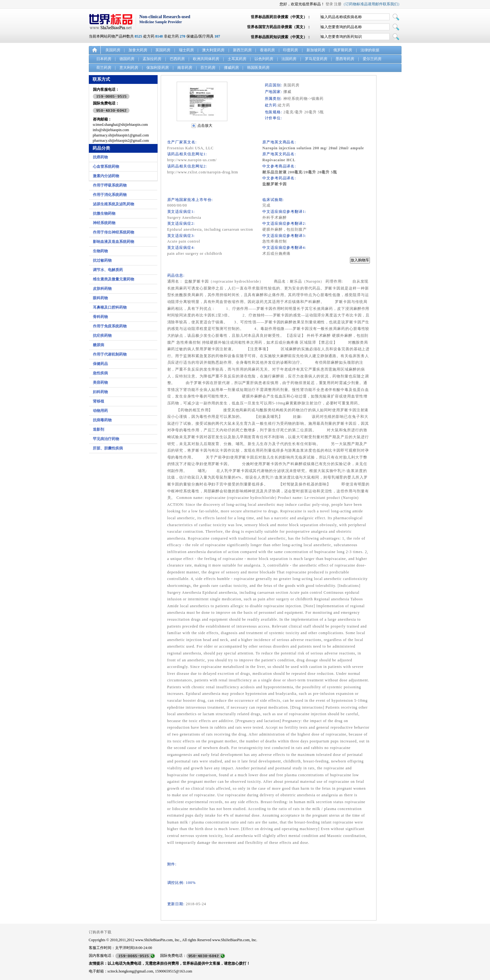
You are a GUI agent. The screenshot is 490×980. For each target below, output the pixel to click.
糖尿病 (99, 345)
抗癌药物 (100, 157)
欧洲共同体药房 (206, 59)
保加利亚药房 (158, 68)
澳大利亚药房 (213, 50)
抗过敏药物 (102, 260)
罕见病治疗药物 (106, 439)
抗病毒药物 (102, 420)
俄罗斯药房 (343, 50)
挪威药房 (231, 68)
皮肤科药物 (102, 289)
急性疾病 (100, 373)
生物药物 (100, 251)
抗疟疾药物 (102, 336)
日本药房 (104, 59)
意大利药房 (129, 68)
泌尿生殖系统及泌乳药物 (114, 204)
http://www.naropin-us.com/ (192, 160)
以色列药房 (264, 59)
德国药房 (127, 59)
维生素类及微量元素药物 (114, 279)
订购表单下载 (100, 932)
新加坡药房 (316, 50)
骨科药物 (100, 317)
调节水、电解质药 (108, 270)
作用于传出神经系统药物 (114, 232)
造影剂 (99, 429)
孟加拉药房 (152, 59)
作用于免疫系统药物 (110, 326)
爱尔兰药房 (372, 59)
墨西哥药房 (345, 59)
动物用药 (100, 411)
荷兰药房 (104, 68)
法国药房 (289, 59)
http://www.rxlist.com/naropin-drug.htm (203, 172)
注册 (338, 4)
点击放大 (205, 126)
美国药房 (113, 50)
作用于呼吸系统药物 (110, 185)
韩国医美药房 (258, 68)
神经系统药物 (104, 223)
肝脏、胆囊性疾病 (108, 448)
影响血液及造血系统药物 (114, 242)
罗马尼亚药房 (316, 59)
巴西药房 (177, 59)
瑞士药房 (186, 50)
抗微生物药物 (104, 213)
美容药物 (100, 382)
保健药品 (100, 364)
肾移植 (99, 401)
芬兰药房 (208, 68)
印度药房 (290, 50)
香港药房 (267, 50)
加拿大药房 (138, 50)
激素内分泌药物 (106, 176)
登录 (329, 4)
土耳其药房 (237, 59)
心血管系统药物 (106, 167)
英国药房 (163, 50)
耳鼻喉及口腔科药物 (110, 307)
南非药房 (185, 68)
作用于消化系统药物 (110, 195)
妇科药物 (100, 392)
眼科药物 (100, 298)
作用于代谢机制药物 (110, 354)
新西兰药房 (242, 50)
